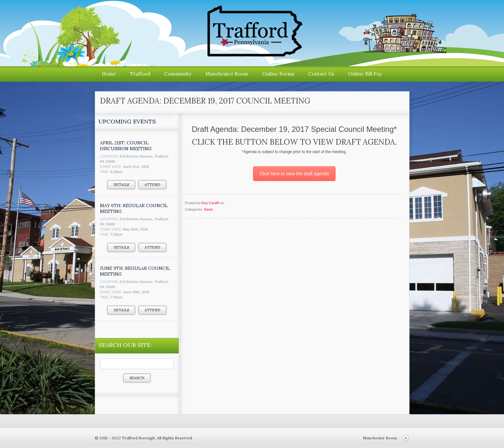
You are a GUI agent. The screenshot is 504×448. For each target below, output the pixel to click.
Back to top (406, 438)
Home (109, 74)
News (209, 209)
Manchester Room (227, 74)
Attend (152, 185)
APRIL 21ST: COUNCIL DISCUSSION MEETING (126, 146)
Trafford (140, 74)
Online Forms (278, 74)
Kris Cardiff (210, 203)
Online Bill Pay (365, 74)
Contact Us (321, 74)
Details (121, 185)
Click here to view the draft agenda (294, 174)
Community (178, 74)
